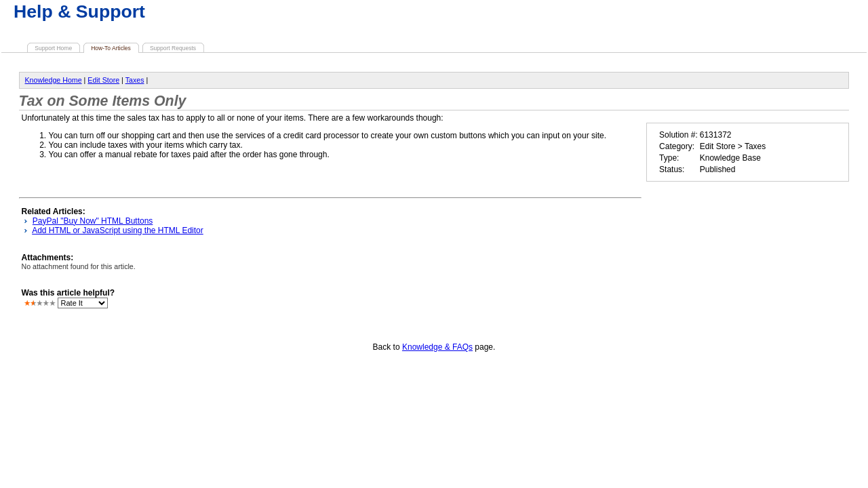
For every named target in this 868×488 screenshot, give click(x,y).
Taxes (135, 80)
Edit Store (103, 80)
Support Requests (173, 48)
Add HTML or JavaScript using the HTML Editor (118, 230)
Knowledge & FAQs (437, 347)
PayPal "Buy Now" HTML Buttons (93, 221)
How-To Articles (111, 48)
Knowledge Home (54, 80)
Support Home (53, 48)
